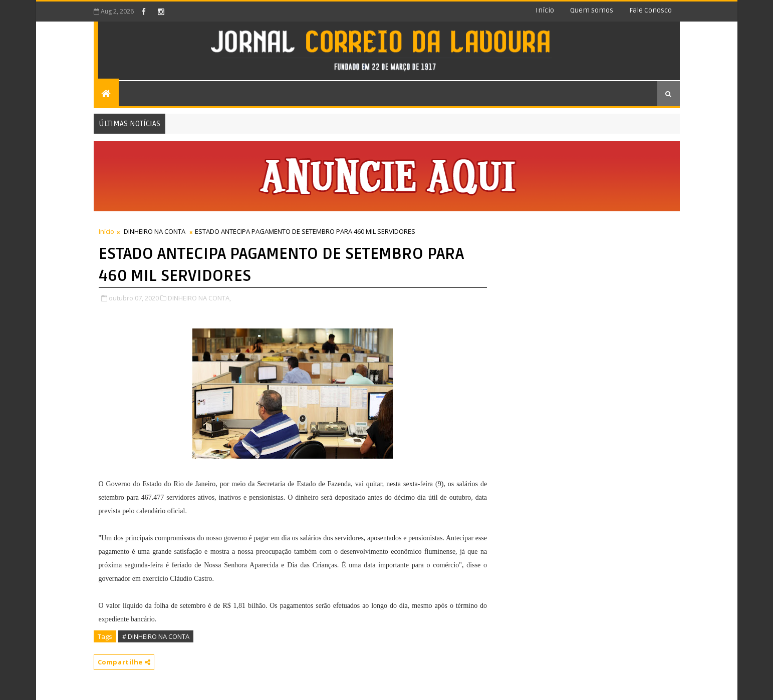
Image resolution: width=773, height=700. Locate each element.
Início (545, 10)
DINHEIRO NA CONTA (155, 231)
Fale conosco (651, 10)
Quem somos (592, 10)
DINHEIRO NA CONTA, (199, 298)
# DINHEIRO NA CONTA (156, 636)
